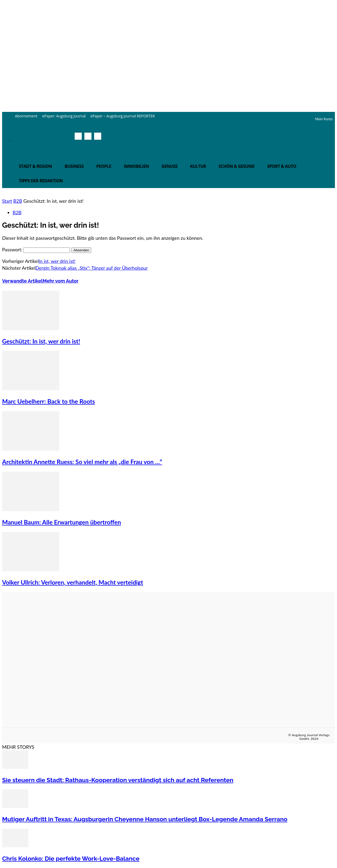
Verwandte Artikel (22, 281)
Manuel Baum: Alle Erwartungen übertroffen (62, 522)
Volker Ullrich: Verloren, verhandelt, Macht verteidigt (73, 582)
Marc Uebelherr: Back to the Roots (48, 401)
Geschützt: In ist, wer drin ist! (41, 341)
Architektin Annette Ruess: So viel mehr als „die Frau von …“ (82, 462)
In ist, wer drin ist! (57, 261)
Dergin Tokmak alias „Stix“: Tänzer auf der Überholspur (92, 268)
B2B (18, 201)
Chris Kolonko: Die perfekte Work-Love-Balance (71, 858)
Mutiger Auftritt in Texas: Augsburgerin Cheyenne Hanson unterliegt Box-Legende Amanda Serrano (145, 819)
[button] (96, 148)
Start (7, 201)
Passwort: (36, 250)
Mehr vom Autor (60, 281)
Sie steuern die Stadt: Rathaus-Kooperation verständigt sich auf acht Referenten (118, 780)
